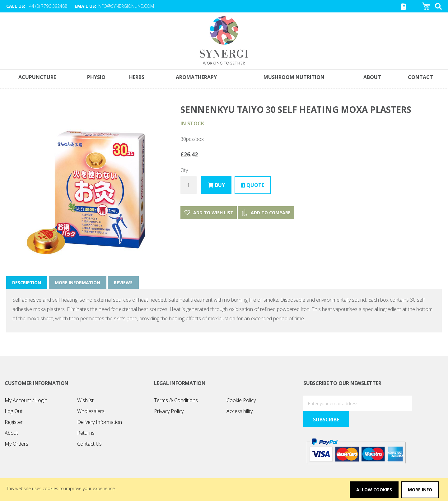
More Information (78, 283)
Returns (86, 433)
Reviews (124, 283)
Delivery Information (100, 422)
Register (14, 422)
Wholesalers (91, 411)
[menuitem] (421, 78)
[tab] (27, 283)
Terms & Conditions (176, 401)
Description (27, 283)
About (11, 433)
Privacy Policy (169, 411)
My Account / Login (26, 401)
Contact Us (89, 444)
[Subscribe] (426, 404)
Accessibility (240, 411)
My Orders (16, 444)
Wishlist (85, 401)
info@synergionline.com (126, 6)
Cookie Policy (241, 401)
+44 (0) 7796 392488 (47, 6)
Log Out (14, 411)
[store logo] (224, 41)
